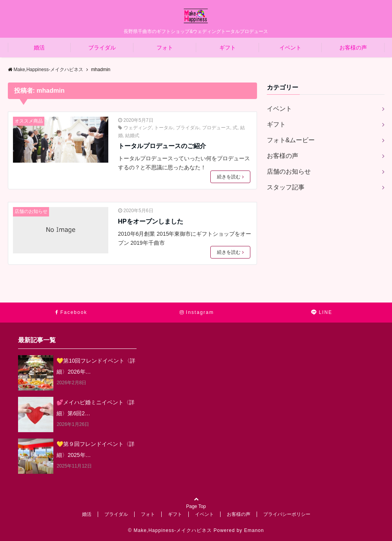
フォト (165, 48)
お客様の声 (353, 48)
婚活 (39, 48)
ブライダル (102, 48)
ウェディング (138, 128)
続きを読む (230, 177)
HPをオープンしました (151, 221)
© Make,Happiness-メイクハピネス (170, 530)
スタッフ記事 (286, 187)
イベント (290, 48)
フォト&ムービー (291, 140)
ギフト (228, 48)
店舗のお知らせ (31, 211)
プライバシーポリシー (287, 514)
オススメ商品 (29, 121)
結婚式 (132, 136)
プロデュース (216, 128)
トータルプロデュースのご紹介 (162, 146)
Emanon (254, 530)
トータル (164, 128)
